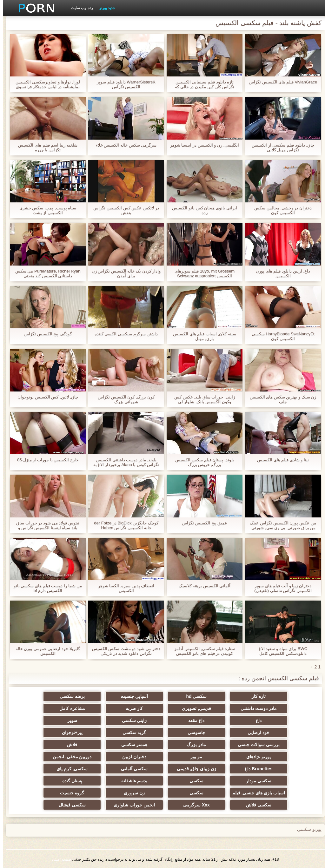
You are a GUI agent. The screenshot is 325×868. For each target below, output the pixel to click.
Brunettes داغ (256, 769)
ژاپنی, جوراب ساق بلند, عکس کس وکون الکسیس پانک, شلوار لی (202, 399)
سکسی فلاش (256, 805)
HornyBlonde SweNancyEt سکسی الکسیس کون (280, 336)
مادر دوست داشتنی (256, 708)
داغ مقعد (193, 720)
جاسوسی (194, 733)
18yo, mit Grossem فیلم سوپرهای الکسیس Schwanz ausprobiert (202, 273)
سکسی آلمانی (131, 769)
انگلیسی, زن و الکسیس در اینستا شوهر (202, 145)
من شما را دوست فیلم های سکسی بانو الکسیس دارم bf (45, 588)
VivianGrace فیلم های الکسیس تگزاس (280, 82)
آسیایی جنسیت (132, 696)
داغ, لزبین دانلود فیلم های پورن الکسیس (280, 273)
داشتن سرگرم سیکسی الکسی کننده (123, 334)
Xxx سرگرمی (194, 805)
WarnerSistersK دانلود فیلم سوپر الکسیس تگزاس (123, 84)
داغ (256, 720)
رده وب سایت (79, 8)
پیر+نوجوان (69, 733)
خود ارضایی (256, 733)
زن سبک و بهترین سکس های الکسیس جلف (280, 399)
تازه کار (256, 696)
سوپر (69, 720)
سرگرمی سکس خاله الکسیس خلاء (123, 145)
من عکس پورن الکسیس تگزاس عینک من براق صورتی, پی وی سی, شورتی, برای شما (280, 525)
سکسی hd (193, 696)
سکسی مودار (256, 781)
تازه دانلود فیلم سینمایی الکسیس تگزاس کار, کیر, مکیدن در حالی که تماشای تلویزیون (202, 84)
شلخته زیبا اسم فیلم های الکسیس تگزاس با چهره (45, 148)
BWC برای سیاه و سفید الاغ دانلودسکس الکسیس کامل (280, 651)
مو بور (193, 757)
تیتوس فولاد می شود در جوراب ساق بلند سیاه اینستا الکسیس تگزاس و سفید (45, 525)
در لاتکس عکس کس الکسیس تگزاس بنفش (123, 210)
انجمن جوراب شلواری (131, 805)
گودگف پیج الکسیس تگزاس (45, 334)
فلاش (69, 745)
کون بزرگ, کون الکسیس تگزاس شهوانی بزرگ (123, 399)
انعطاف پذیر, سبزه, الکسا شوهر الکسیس (123, 588)
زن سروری (131, 793)
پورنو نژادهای (256, 757)
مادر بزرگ (193, 745)
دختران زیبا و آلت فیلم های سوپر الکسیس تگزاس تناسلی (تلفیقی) (280, 588)
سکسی (194, 781)
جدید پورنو (104, 8)
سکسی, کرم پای (69, 769)
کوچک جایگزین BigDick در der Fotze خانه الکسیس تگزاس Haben (123, 525)
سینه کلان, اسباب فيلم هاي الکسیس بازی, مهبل (202, 336)
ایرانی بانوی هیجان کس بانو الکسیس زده (202, 210)
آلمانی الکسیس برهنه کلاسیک (202, 586)
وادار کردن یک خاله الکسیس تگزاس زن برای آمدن (123, 273)
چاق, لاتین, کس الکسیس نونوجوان (45, 397)
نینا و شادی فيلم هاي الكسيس (280, 460)
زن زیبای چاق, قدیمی (194, 769)
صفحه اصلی (59, 859)
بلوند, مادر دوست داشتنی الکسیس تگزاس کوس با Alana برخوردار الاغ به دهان (123, 462)
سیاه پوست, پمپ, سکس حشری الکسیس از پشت (45, 210)
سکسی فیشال (69, 805)
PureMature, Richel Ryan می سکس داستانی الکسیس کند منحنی (45, 273)
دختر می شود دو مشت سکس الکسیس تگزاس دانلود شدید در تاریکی (123, 651)
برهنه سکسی (69, 696)
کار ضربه (131, 708)
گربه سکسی (132, 733)
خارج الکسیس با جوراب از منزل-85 (45, 460)
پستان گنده (69, 781)
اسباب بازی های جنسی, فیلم (256, 793)
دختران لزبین (131, 757)
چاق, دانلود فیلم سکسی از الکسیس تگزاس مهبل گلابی (280, 148)
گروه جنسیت (69, 793)
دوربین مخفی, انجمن (69, 757)
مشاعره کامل (69, 708)
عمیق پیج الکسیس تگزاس (202, 523)
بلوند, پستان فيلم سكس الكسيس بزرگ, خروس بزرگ (202, 462)
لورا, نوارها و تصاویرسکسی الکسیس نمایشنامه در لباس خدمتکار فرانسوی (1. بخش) (45, 84)
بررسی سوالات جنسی (256, 745)
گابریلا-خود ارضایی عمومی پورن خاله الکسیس (45, 651)
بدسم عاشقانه (132, 781)
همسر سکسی (132, 745)
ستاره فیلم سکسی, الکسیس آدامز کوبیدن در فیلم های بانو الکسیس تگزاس (202, 651)
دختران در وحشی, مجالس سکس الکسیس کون (280, 210)
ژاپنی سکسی (132, 720)
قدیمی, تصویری (194, 708)
